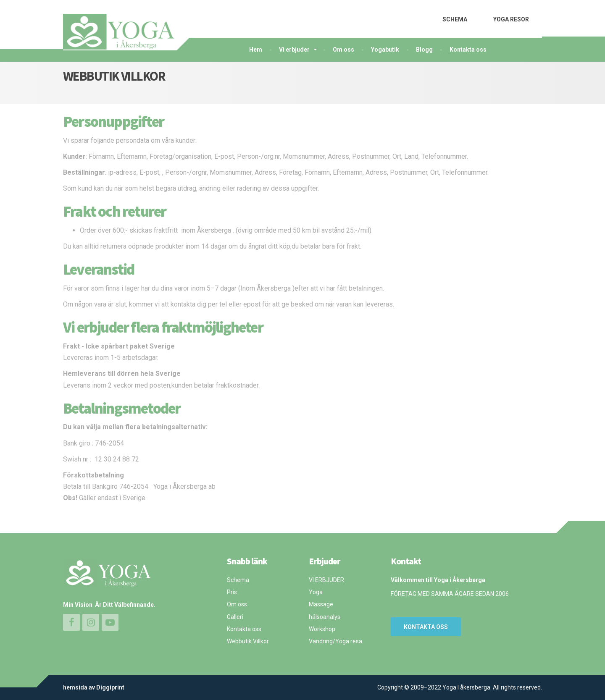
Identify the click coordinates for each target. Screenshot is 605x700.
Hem (256, 50)
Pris (232, 592)
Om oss (343, 50)
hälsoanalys (325, 617)
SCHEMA (455, 19)
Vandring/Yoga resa (335, 641)
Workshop (322, 629)
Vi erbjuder (294, 50)
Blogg (424, 50)
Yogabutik (385, 50)
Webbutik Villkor (248, 641)
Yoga (316, 592)
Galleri (235, 617)
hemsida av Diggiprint (94, 687)
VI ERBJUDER (326, 580)
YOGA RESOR (511, 19)
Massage (321, 604)
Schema (238, 580)
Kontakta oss (468, 50)
